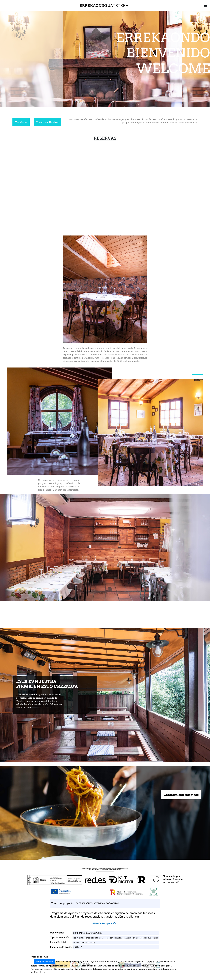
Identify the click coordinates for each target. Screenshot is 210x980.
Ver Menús (21, 122)
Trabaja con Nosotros (47, 122)
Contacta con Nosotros (181, 795)
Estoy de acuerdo (45, 962)
